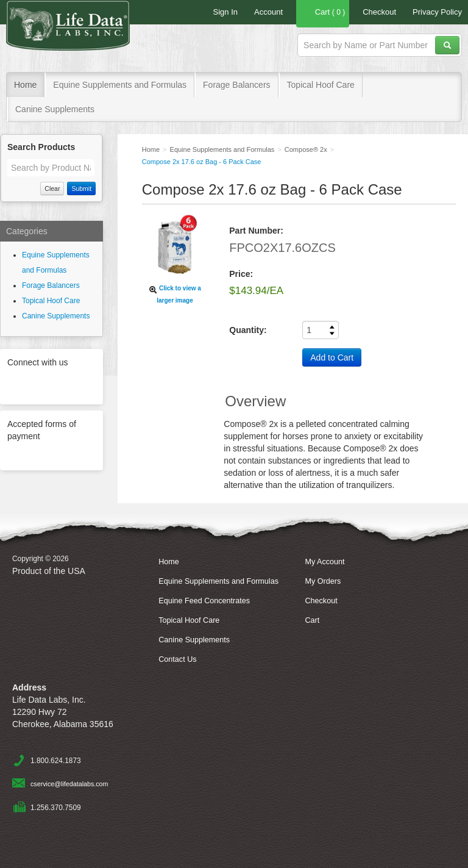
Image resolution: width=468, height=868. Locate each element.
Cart (323, 13)
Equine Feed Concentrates (204, 601)
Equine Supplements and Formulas (120, 85)
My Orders (323, 581)
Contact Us (177, 659)
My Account (324, 562)
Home (25, 85)
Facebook (55, 384)
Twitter (23, 384)
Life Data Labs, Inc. (82, 31)
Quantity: (248, 330)
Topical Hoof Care (321, 85)
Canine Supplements (55, 109)
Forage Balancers (237, 85)
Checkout (379, 12)
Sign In (225, 12)
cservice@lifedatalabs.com (69, 784)
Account (268, 12)
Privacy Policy (437, 12)
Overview (255, 401)
